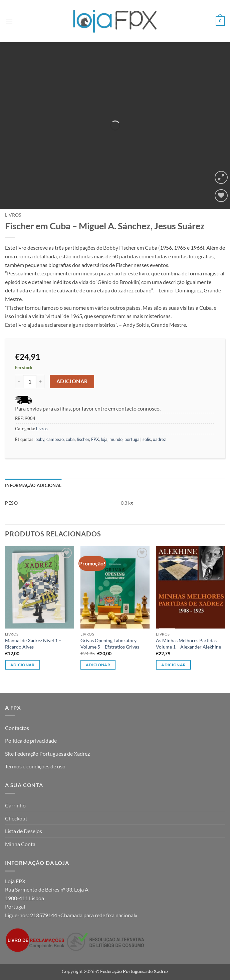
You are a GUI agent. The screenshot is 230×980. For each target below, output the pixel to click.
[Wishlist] (221, 196)
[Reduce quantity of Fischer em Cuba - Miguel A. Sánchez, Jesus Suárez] (19, 382)
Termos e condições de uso (35, 766)
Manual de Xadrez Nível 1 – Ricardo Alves (33, 644)
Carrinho (15, 805)
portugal (133, 439)
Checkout (16, 818)
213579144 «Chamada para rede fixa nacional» (84, 915)
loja (104, 439)
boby (40, 439)
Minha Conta (20, 844)
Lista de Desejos (24, 831)
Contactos (17, 728)
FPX (95, 439)
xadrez (159, 439)
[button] (9, 21)
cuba (70, 439)
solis (147, 439)
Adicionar (72, 381)
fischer (83, 439)
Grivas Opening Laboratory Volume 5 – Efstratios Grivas (110, 644)
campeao (55, 439)
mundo (116, 439)
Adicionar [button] (23, 665)
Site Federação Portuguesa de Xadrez (47, 754)
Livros (13, 215)
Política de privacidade (31, 741)
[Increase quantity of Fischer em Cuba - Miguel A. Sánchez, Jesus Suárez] (40, 382)
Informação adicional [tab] (33, 485)
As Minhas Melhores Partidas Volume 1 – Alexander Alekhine (188, 644)
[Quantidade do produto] (30, 382)
